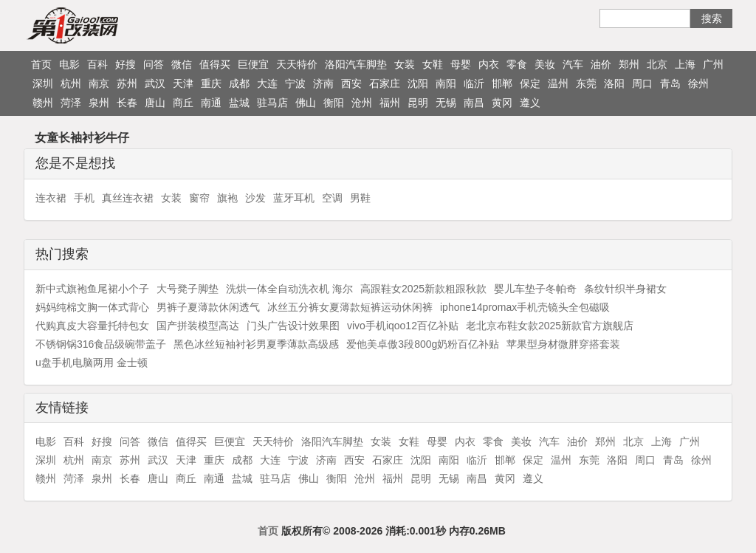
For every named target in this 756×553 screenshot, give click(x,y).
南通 (211, 103)
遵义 (530, 103)
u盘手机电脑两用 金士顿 (92, 363)
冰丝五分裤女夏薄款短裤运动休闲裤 (350, 307)
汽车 (573, 64)
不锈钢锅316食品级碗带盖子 (101, 344)
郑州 (629, 64)
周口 (642, 83)
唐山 (155, 103)
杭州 (71, 83)
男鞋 (360, 198)
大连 (267, 83)
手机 (84, 198)
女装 (405, 64)
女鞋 (433, 64)
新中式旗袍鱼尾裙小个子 (92, 289)
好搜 (126, 64)
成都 (239, 83)
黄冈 (502, 103)
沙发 (255, 198)
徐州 (698, 83)
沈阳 (418, 83)
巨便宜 (253, 64)
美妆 (545, 64)
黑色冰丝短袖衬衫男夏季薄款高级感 (256, 344)
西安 (351, 83)
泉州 (99, 103)
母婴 (461, 64)
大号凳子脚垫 (188, 289)
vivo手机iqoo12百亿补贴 (403, 326)
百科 (97, 64)
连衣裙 (51, 198)
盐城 (239, 103)
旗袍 (227, 198)
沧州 (362, 103)
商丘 (183, 103)
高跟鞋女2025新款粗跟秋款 (423, 289)
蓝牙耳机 (294, 198)
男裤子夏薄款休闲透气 (208, 307)
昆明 (418, 103)
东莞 (586, 83)
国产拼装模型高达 (198, 326)
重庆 (211, 83)
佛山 (306, 103)
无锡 (446, 103)
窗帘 (199, 198)
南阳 (446, 83)
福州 (390, 103)
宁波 (295, 83)
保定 (530, 83)
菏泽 (71, 103)
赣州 (43, 103)
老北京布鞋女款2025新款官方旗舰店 (550, 326)
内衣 (489, 64)
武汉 (155, 83)
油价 (601, 64)
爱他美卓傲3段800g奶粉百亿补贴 (423, 344)
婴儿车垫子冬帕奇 (535, 289)
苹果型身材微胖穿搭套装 (563, 344)
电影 (69, 64)
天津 (183, 83)
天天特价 (297, 64)
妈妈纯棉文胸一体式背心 (92, 307)
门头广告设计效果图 (293, 326)
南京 (99, 83)
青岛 (670, 83)
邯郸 (502, 83)
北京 (657, 64)
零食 (517, 64)
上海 (685, 64)
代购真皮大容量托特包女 (92, 326)
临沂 (474, 83)
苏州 (127, 83)
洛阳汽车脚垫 (356, 64)
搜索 (712, 18)
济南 (323, 83)
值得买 (215, 64)
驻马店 (272, 103)
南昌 (474, 103)
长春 (127, 103)
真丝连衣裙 (128, 198)
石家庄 (385, 83)
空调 (332, 198)
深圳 (43, 83)
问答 (154, 64)
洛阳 (614, 83)
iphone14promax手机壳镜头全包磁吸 (525, 307)
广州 (713, 64)
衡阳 (334, 103)
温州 (558, 83)
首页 (41, 64)
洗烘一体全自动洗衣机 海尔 (289, 289)
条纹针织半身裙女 (625, 289)
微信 (182, 64)
